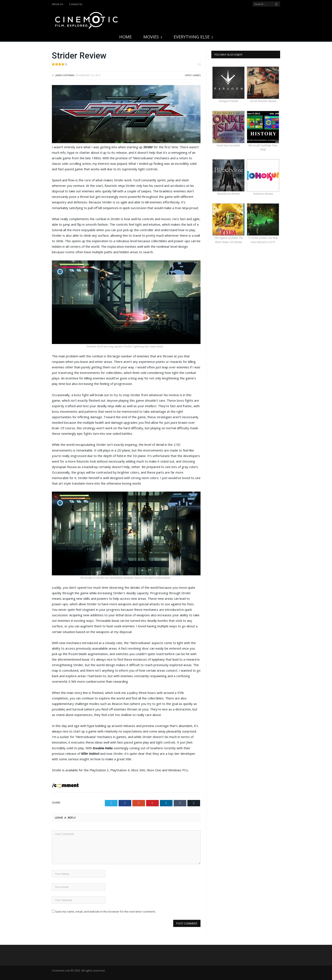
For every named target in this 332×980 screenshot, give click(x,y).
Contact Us (76, 4)
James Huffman (65, 75)
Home (125, 37)
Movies (151, 37)
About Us (57, 4)
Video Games (193, 75)
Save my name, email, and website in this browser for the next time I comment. (105, 911)
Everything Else (192, 37)
